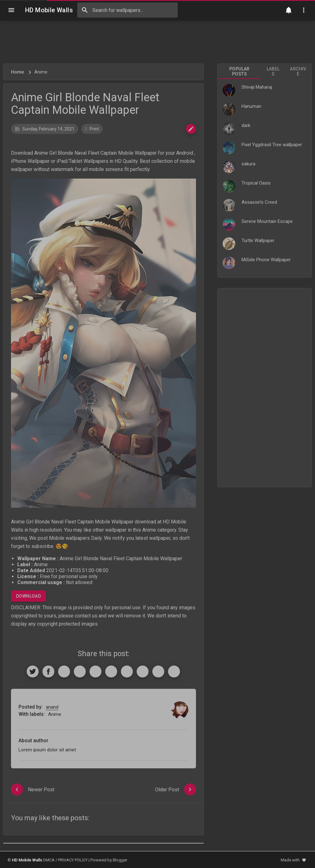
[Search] (85, 10)
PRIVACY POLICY (73, 860)
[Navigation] (11, 10)
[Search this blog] (128, 10)
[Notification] (289, 10)
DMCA (49, 860)
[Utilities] (304, 10)
